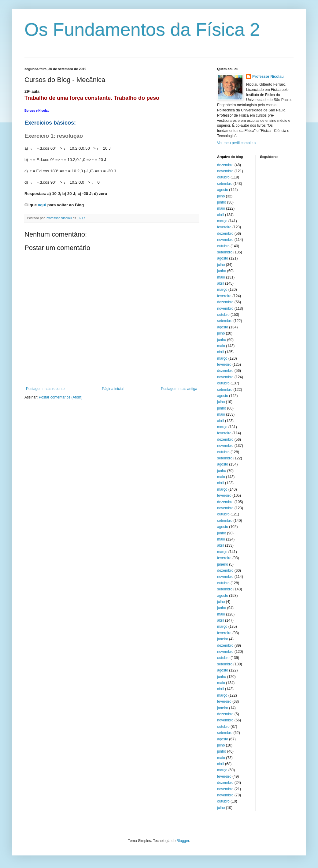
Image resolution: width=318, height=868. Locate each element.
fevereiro (224, 227)
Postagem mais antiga (179, 389)
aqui (42, 205)
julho (221, 196)
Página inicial (113, 389)
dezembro (225, 165)
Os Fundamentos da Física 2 (142, 30)
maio (221, 208)
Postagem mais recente (45, 389)
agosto (223, 190)
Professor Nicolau (268, 77)
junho (222, 202)
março (222, 221)
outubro (223, 177)
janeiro (223, 564)
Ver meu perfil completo (236, 143)
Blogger (183, 841)
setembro (225, 184)
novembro (225, 171)
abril (221, 215)
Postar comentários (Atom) (61, 397)
